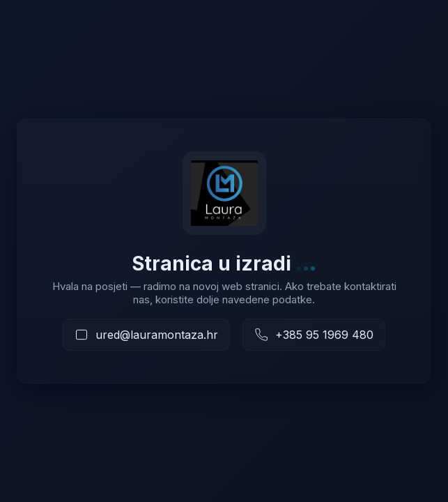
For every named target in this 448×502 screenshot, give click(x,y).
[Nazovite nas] (314, 335)
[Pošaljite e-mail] (146, 335)
